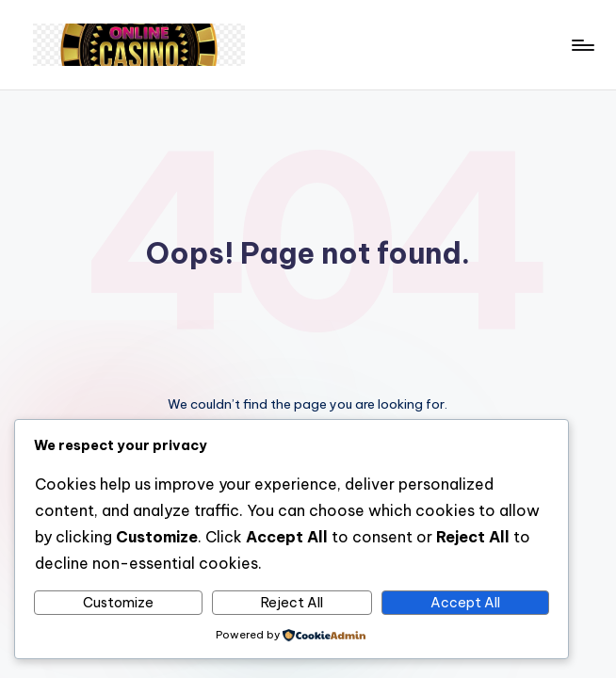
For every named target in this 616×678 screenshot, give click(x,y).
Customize (118, 603)
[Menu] (582, 45)
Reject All (292, 603)
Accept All (465, 603)
